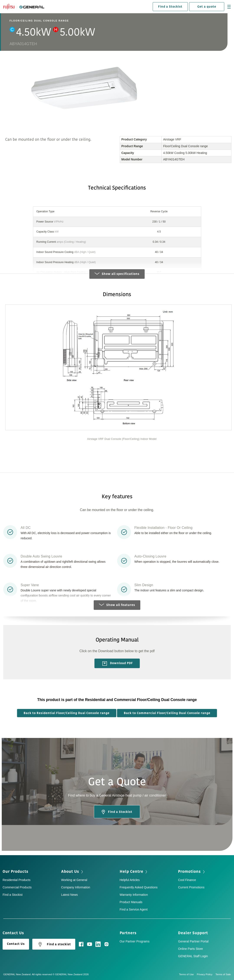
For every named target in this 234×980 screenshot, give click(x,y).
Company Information (76, 888)
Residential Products (16, 881)
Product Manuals (131, 903)
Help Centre (132, 872)
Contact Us (16, 944)
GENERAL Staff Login (193, 957)
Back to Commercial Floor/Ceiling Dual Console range (167, 714)
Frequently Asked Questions (139, 888)
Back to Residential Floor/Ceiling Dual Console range (67, 714)
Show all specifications (117, 275)
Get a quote (207, 7)
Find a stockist (54, 945)
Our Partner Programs (135, 942)
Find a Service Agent (134, 910)
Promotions (189, 872)
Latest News (70, 895)
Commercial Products (17, 888)
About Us (70, 872)
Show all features (117, 606)
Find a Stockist (170, 7)
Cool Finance (187, 881)
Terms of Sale (223, 975)
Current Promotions (191, 888)
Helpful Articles (130, 881)
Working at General (74, 881)
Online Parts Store (190, 949)
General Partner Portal (193, 942)
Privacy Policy (206, 975)
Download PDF (118, 664)
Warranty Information (134, 895)
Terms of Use (188, 975)
